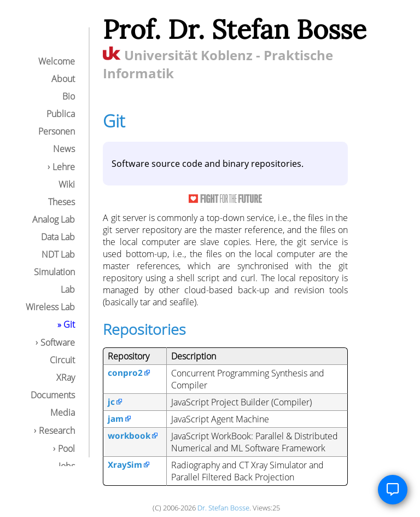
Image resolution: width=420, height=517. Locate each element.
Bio (69, 96)
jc (111, 402)
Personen (57, 131)
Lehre (64, 167)
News (64, 149)
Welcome (57, 61)
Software (58, 342)
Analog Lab (54, 219)
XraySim (125, 464)
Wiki (67, 184)
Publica (61, 114)
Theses (62, 202)
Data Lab (58, 237)
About (63, 79)
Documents (53, 395)
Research (57, 431)
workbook (129, 435)
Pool (66, 449)
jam (116, 419)
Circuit (62, 360)
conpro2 (125, 373)
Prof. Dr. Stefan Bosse (235, 29)
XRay (66, 377)
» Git (66, 324)
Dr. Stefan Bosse (223, 508)
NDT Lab (58, 254)
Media (63, 413)
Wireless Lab (50, 307)
